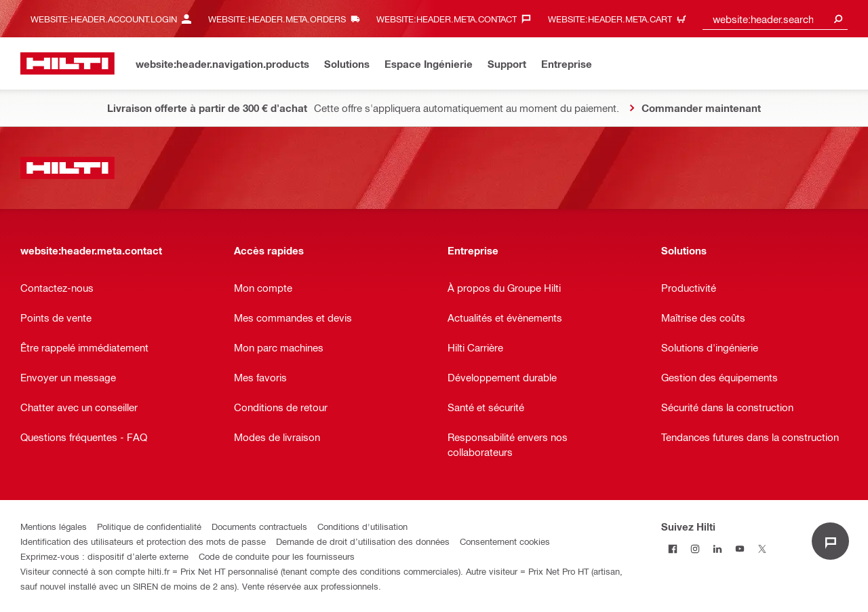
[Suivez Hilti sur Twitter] (762, 549)
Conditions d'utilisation (362, 526)
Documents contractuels (259, 526)
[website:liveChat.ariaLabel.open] (830, 541)
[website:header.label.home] (67, 63)
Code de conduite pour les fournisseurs (277, 556)
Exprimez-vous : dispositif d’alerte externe (104, 556)
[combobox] (775, 19)
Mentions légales (54, 526)
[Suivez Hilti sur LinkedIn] (717, 549)
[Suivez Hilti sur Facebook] (672, 549)
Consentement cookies (505, 541)
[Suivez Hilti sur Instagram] (695, 549)
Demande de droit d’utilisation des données (363, 541)
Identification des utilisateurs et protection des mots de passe (143, 541)
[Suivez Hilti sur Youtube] (739, 549)
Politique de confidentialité (149, 526)
